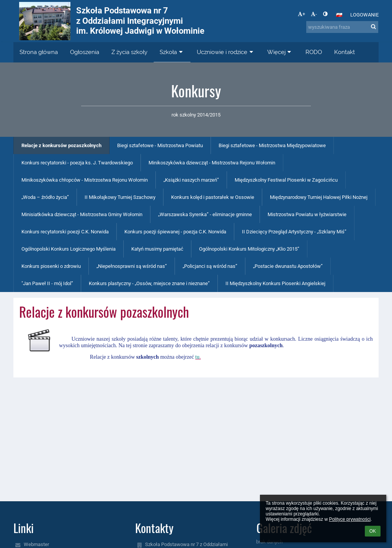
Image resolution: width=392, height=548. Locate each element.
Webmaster (36, 544)
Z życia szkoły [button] (129, 52)
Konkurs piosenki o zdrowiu (51, 266)
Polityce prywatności (350, 519)
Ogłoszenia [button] (85, 52)
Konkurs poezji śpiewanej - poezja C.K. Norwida (175, 232)
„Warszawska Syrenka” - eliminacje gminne (205, 214)
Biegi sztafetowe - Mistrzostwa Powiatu (160, 145)
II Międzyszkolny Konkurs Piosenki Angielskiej (275, 283)
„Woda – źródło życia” (45, 197)
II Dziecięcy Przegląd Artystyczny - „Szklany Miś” (294, 232)
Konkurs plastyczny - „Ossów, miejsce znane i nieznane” (149, 283)
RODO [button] (314, 52)
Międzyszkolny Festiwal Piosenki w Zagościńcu (286, 180)
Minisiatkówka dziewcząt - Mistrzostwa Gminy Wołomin (82, 214)
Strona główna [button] (39, 52)
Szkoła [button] (172, 52)
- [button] (314, 14)
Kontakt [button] (345, 52)
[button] (339, 15)
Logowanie (364, 15)
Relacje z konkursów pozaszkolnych (61, 145)
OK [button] (373, 531)
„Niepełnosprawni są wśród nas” (132, 266)
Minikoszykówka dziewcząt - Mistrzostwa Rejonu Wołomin (212, 163)
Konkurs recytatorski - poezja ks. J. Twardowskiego (77, 163)
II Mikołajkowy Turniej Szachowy (120, 197)
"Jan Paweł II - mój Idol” (47, 283)
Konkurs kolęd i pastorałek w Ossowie (213, 197)
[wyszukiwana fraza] (342, 27)
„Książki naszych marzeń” (191, 180)
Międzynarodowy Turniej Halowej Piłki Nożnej (319, 197)
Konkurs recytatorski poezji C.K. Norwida (65, 232)
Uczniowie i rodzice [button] (226, 52)
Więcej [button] (280, 52)
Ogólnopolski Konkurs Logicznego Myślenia (69, 249)
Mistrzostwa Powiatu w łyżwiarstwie (307, 214)
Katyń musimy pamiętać (157, 249)
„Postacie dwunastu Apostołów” (288, 266)
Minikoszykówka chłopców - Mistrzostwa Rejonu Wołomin (85, 180)
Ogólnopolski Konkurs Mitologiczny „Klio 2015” (249, 249)
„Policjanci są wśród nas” (210, 266)
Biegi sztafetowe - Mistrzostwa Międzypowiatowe (272, 145)
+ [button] (301, 14)
